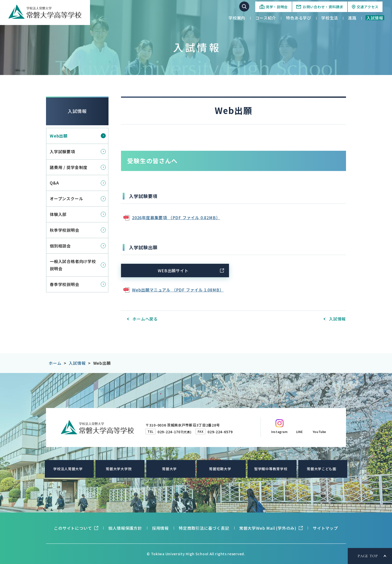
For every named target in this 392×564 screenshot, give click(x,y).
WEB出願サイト (173, 270)
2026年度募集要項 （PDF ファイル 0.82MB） (176, 217)
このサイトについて (73, 528)
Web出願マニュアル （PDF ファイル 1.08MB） (178, 290)
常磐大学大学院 (119, 469)
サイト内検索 (244, 6)
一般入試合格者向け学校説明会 (73, 265)
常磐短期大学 (220, 469)
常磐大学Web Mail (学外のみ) (268, 528)
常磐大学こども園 (321, 469)
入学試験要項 (62, 151)
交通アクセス (368, 7)
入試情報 (77, 111)
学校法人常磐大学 (68, 469)
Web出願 (59, 136)
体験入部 (58, 214)
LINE (299, 432)
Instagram (279, 432)
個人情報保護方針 (125, 528)
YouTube (319, 432)
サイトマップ (325, 528)
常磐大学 (169, 469)
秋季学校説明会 (64, 230)
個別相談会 (60, 246)
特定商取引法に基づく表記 (204, 528)
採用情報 (160, 528)
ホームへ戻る (145, 319)
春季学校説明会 (64, 284)
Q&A (54, 183)
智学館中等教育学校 (271, 469)
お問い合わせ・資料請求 (323, 7)
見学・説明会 (277, 7)
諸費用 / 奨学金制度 (69, 167)
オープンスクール (66, 198)
